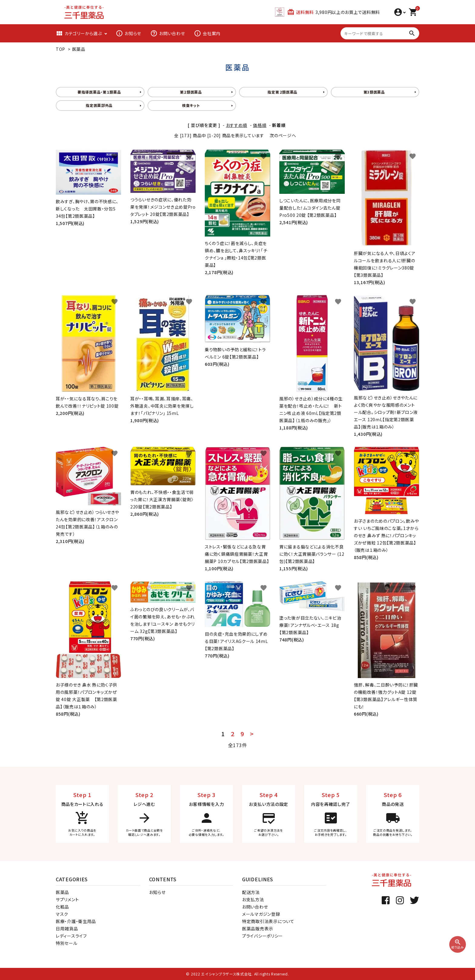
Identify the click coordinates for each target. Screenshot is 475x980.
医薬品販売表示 (258, 929)
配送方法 (251, 892)
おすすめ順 (237, 125)
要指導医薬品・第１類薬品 (99, 92)
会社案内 (207, 33)
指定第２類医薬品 (282, 92)
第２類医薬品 (191, 92)
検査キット (191, 105)
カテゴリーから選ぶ (79, 33)
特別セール (67, 943)
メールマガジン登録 (261, 914)
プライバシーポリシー (262, 936)
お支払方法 (253, 899)
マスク (62, 914)
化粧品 (62, 907)
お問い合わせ (168, 33)
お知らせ (128, 33)
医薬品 (79, 49)
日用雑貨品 (67, 929)
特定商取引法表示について (268, 921)
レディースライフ (71, 936)
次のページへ (283, 135)
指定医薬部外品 (99, 105)
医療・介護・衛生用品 (76, 921)
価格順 (260, 125)
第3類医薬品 (374, 92)
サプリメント (67, 899)
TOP (60, 49)
